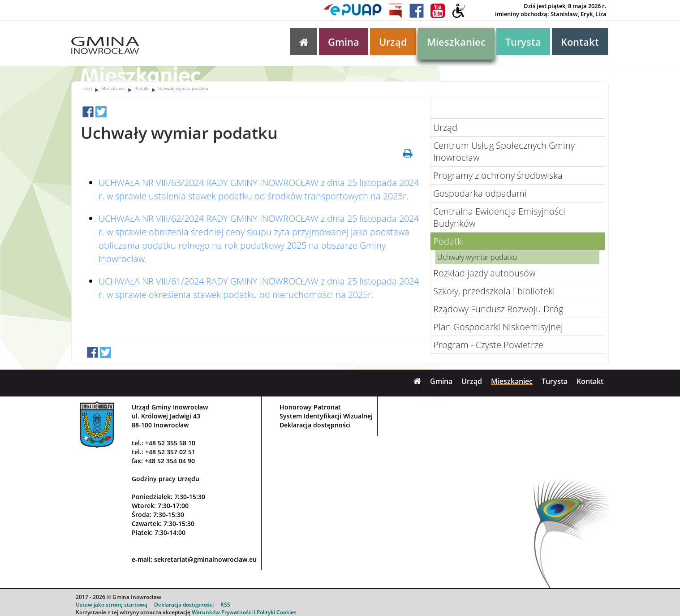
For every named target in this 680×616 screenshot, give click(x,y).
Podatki (142, 88)
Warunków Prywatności (222, 612)
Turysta (523, 42)
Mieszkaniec (456, 42)
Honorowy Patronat (310, 407)
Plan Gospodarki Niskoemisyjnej (498, 327)
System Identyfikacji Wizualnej (326, 416)
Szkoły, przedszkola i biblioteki (494, 291)
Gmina (344, 42)
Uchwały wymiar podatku (183, 88)
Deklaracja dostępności (315, 425)
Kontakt (580, 42)
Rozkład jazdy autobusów (484, 273)
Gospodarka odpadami (480, 193)
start (88, 88)
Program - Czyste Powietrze (488, 345)
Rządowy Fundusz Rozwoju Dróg (498, 309)
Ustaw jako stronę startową (112, 605)
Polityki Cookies (277, 612)
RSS (225, 605)
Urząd (393, 42)
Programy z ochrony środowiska (498, 175)
